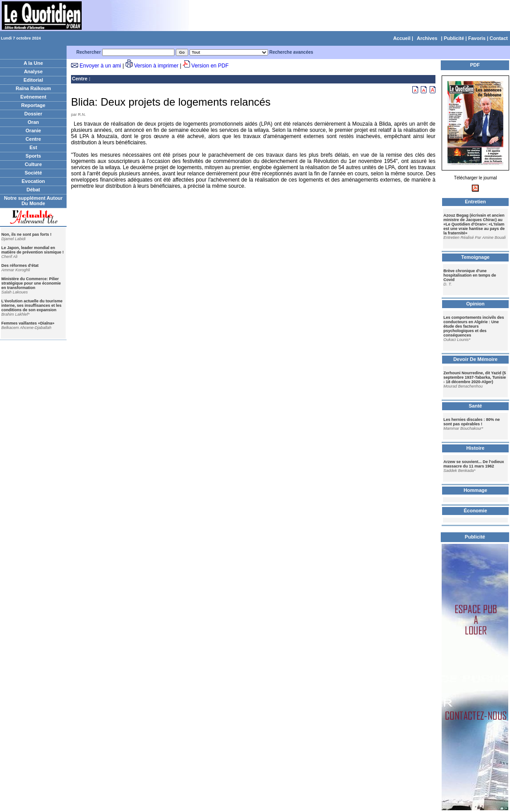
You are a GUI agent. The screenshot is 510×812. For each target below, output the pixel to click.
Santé (475, 406)
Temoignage (475, 257)
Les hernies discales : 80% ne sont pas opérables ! (472, 422)
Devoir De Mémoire (475, 359)
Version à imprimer (156, 66)
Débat (34, 190)
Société (33, 173)
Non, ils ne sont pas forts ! (26, 234)
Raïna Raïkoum (33, 88)
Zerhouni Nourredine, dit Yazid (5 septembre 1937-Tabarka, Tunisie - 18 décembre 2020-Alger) (475, 377)
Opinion (475, 304)
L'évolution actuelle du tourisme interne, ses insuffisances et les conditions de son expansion (32, 305)
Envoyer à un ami (100, 66)
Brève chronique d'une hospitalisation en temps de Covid (470, 275)
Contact (499, 38)
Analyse (33, 71)
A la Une (33, 63)
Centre (34, 139)
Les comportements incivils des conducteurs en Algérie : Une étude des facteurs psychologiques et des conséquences (474, 326)
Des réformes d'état (20, 265)
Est (33, 147)
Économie (476, 511)
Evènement (34, 97)
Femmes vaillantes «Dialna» (28, 323)
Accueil (402, 38)
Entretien (475, 202)
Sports (34, 156)
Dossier (33, 114)
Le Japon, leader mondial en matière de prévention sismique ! (33, 250)
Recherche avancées (291, 52)
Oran (33, 122)
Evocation (34, 181)
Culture (34, 164)
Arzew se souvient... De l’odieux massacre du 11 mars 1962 (474, 464)
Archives (427, 38)
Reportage (33, 105)
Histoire (476, 448)
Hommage (475, 490)
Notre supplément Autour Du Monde (33, 201)
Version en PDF (210, 66)
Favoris (477, 38)
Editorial (33, 80)
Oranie (34, 131)
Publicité (454, 38)
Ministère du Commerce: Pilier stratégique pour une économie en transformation (31, 283)
